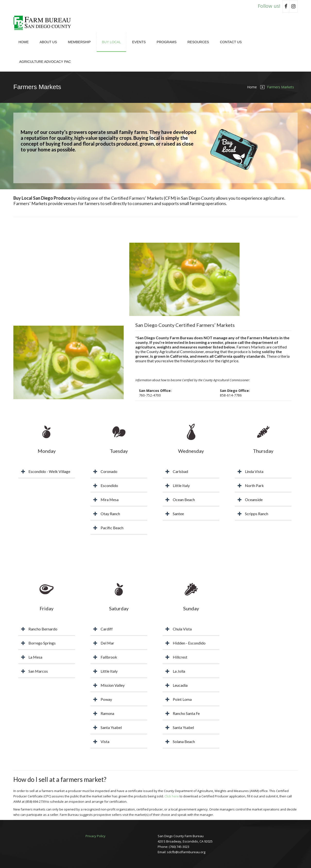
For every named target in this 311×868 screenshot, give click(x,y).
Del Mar (108, 643)
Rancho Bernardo (43, 629)
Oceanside (254, 500)
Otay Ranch (110, 514)
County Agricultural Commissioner (175, 351)
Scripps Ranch (257, 514)
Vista (105, 741)
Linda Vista (254, 471)
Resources (198, 42)
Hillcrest (180, 657)
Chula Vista (182, 629)
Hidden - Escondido (189, 643)
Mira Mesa (110, 500)
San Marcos (38, 671)
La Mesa (35, 657)
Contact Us (231, 42)
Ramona (107, 713)
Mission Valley (113, 685)
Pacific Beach (112, 528)
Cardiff (107, 629)
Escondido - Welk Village (49, 471)
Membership (79, 42)
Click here (172, 796)
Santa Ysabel (111, 727)
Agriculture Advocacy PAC (45, 62)
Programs (167, 42)
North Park (254, 485)
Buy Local (111, 42)
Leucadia (180, 685)
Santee (178, 514)
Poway (106, 699)
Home (24, 42)
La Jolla (179, 671)
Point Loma (182, 699)
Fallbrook (109, 657)
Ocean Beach (184, 500)
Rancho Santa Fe (186, 713)
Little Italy (181, 485)
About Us (48, 42)
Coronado (109, 471)
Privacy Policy (95, 836)
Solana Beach (184, 741)
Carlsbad (180, 471)
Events (139, 42)
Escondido (109, 485)
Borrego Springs (42, 643)
